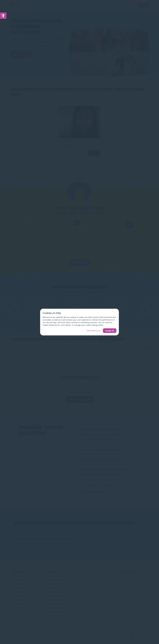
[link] (3, 16)
